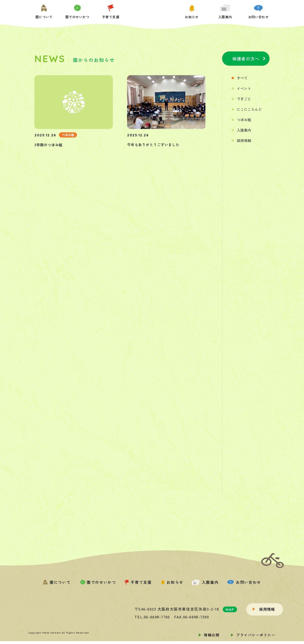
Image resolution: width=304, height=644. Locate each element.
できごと (244, 99)
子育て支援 (138, 582)
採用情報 (244, 140)
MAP (230, 609)
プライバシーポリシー (256, 635)
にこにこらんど (249, 109)
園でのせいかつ (97, 582)
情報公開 (212, 635)
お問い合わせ (244, 582)
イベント (244, 88)
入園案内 (244, 130)
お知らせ (172, 582)
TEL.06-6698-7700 (152, 617)
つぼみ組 (244, 120)
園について (57, 582)
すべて (242, 78)
